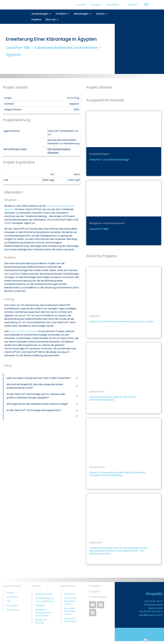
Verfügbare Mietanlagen (70, 620)
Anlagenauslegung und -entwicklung (45, 600)
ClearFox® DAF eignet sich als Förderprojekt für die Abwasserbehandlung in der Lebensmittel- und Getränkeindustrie (118, 551)
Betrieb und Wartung (41, 621)
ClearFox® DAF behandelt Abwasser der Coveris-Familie (121, 321)
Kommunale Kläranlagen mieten (70, 601)
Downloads (113, 5)
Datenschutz (13, 610)
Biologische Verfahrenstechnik (106, 223)
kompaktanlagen (99, 154)
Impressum (12, 605)
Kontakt (81, 5)
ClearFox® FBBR (99, 229)
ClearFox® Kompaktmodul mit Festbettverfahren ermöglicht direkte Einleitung (117, 474)
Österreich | (96, 543)
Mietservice (70, 594)
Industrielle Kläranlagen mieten (70, 611)
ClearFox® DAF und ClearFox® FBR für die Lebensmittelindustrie (112, 398)
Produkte (95, 586)
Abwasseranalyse (44, 594)
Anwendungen (98, 597)
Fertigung (40, 605)
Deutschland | (97, 392)
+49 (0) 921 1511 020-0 (151, 612)
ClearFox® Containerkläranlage (109, 160)
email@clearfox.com (151, 615)
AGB (8, 601)
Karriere (96, 5)
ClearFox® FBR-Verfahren (24, 331)
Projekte (94, 592)
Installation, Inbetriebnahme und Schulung (43, 613)
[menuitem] (131, 5)
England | (94, 316)
